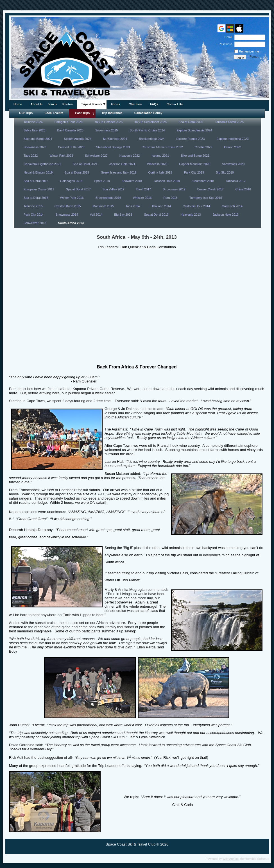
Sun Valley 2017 (114, 189)
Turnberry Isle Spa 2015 (206, 198)
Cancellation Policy (148, 113)
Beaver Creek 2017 (210, 189)
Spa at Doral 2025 (191, 122)
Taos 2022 (31, 156)
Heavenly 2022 (130, 156)
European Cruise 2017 (39, 189)
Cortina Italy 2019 (160, 172)
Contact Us (175, 104)
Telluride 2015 (33, 206)
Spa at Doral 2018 (36, 181)
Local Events (54, 113)
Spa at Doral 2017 (78, 189)
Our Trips (26, 113)
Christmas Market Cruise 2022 (162, 147)
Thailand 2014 (161, 206)
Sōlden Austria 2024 (78, 139)
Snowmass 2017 (174, 189)
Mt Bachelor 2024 (115, 139)
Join (51, 104)
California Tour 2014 (196, 206)
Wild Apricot (231, 859)
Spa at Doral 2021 (85, 164)
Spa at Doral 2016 (36, 198)
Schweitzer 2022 (96, 156)
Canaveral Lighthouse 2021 (42, 164)
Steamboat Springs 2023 (113, 147)
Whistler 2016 (142, 198)
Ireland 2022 (232, 147)
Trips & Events (92, 104)
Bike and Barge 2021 (195, 156)
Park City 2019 (194, 172)
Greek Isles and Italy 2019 (119, 172)
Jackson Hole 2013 (226, 215)
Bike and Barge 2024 (38, 139)
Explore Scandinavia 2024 (194, 130)
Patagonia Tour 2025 (69, 122)
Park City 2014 (34, 215)
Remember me (249, 51)
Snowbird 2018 (132, 181)
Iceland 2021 (160, 156)
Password (224, 44)
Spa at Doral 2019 (77, 172)
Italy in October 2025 (108, 122)
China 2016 (243, 189)
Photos (68, 104)
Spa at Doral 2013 (156, 215)
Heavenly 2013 (191, 215)
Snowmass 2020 (233, 164)
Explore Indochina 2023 (232, 139)
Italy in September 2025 (150, 122)
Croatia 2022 (203, 147)
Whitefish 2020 (157, 164)
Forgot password (256, 58)
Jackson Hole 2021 (122, 164)
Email (227, 37)
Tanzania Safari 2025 (229, 122)
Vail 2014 (96, 215)
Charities (135, 104)
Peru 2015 (171, 198)
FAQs (154, 104)
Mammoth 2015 (103, 206)
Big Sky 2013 (123, 215)
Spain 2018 (102, 181)
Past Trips (82, 113)
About (35, 104)
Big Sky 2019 (225, 172)
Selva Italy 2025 (34, 130)
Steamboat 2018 (203, 181)
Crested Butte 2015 (68, 206)
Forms (115, 104)
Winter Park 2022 (61, 156)
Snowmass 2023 (35, 147)
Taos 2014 (133, 206)
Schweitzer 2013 (35, 223)
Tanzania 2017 (236, 181)
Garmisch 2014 (232, 206)
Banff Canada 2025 (70, 130)
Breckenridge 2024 (152, 139)
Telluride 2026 (33, 122)
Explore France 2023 (190, 139)
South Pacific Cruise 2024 (147, 130)
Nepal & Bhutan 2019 (38, 172)
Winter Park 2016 (72, 198)
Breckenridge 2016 (108, 198)
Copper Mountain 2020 (195, 164)
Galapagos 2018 (71, 181)
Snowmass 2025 (107, 130)
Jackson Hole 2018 (167, 181)
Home (18, 104)
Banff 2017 (144, 189)
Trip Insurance (112, 113)
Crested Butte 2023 (71, 147)
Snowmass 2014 (67, 215)
